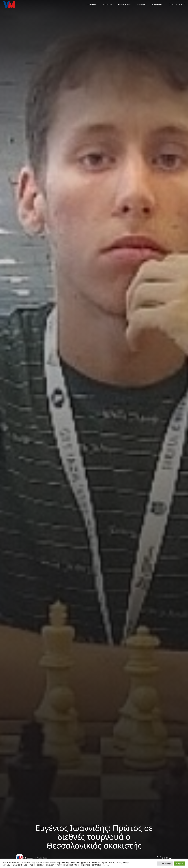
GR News (141, 5)
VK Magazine (29, 858)
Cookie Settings (165, 863)
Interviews (92, 5)
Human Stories (125, 5)
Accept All (179, 863)
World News (157, 5)
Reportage (107, 5)
